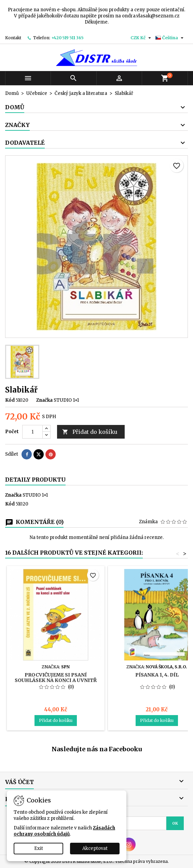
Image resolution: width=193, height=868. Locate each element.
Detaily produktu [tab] (35, 480)
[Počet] (32, 432)
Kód (10, 400)
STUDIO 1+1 (35, 495)
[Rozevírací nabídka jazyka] (170, 38)
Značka (44, 400)
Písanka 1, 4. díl (157, 675)
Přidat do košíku (90, 432)
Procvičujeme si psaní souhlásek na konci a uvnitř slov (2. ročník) (56, 680)
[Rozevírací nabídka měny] (142, 38)
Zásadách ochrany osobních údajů (64, 831)
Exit (39, 848)
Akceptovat (95, 848)
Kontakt (13, 38)
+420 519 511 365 (67, 38)
